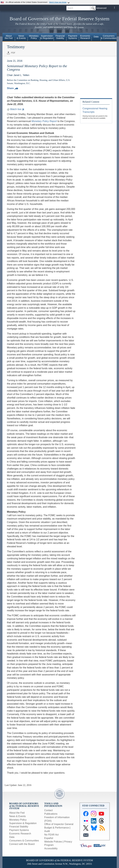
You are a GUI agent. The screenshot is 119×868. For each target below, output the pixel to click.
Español (49, 838)
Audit (47, 831)
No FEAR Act (52, 835)
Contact (49, 810)
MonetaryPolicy (34, 37)
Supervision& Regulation (47, 37)
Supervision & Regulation (23, 823)
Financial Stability (19, 827)
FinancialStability (60, 37)
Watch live (16, 109)
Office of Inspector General (59, 824)
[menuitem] (9, 37)
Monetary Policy (18, 820)
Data (96, 37)
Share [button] (13, 88)
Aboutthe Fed (9, 37)
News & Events (18, 816)
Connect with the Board (22, 844)
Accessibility (51, 848)
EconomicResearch (85, 37)
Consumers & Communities (109, 37)
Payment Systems (19, 830)
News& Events (21, 37)
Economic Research (20, 834)
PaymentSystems (73, 37)
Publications (51, 814)
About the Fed (17, 813)
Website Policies (53, 842)
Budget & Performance (57, 828)
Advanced (101, 8)
